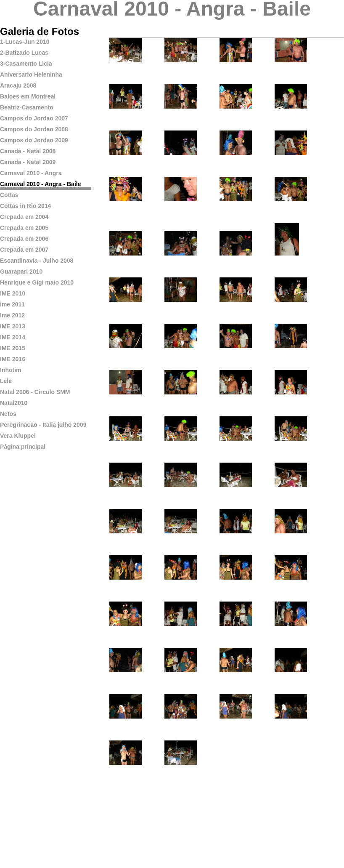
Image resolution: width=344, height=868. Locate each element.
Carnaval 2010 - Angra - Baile (40, 184)
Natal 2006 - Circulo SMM (35, 392)
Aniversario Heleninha (31, 75)
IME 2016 (13, 359)
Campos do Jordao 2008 (34, 129)
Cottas (9, 195)
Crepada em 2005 (24, 228)
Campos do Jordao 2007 (34, 118)
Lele (6, 381)
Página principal (23, 447)
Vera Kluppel (18, 436)
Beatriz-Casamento (27, 107)
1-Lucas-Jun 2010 (25, 42)
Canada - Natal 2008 (28, 151)
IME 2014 (13, 337)
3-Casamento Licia (26, 64)
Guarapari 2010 (21, 272)
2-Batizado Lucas (24, 53)
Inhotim (11, 370)
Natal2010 (14, 403)
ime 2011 (12, 304)
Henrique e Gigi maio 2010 (37, 282)
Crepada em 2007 (24, 250)
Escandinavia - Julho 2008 (37, 261)
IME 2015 (13, 348)
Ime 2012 (12, 315)
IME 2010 (13, 293)
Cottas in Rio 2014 (25, 206)
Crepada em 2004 (24, 217)
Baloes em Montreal (28, 96)
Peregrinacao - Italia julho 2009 (43, 425)
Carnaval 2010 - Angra (31, 173)
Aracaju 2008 (18, 85)
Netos (8, 414)
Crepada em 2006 (24, 239)
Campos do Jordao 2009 (34, 140)
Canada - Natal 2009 (28, 162)
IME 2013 (13, 326)
